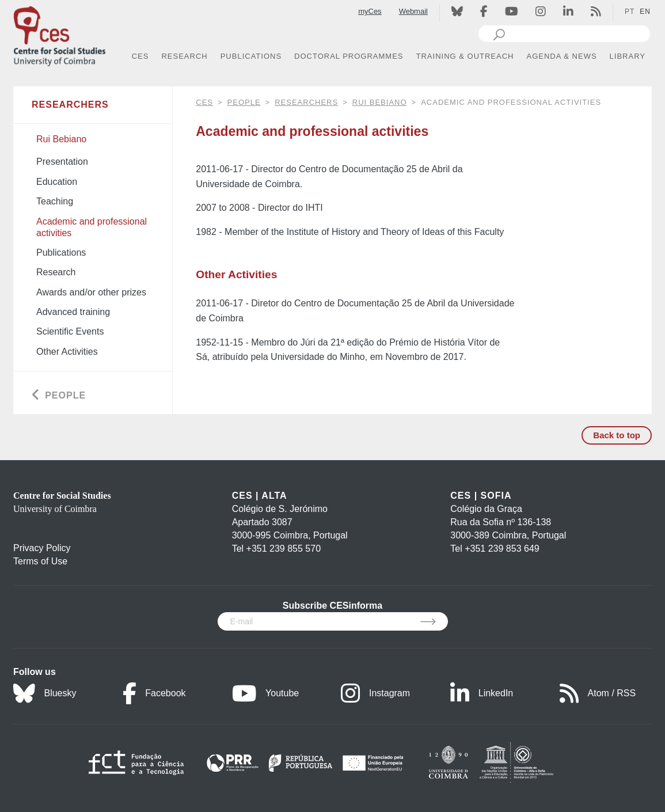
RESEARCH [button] (184, 56)
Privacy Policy (42, 548)
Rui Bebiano (380, 102)
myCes (370, 11)
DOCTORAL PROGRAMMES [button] (349, 56)
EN (645, 12)
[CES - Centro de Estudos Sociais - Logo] (59, 34)
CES (204, 102)
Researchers (306, 102)
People (244, 102)
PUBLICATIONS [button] (251, 56)
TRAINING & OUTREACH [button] (465, 56)
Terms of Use (40, 561)
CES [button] (140, 56)
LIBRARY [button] (628, 56)
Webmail (413, 11)
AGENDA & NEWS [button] (562, 56)
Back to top (617, 435)
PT (630, 12)
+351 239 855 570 (284, 549)
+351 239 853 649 (502, 549)
